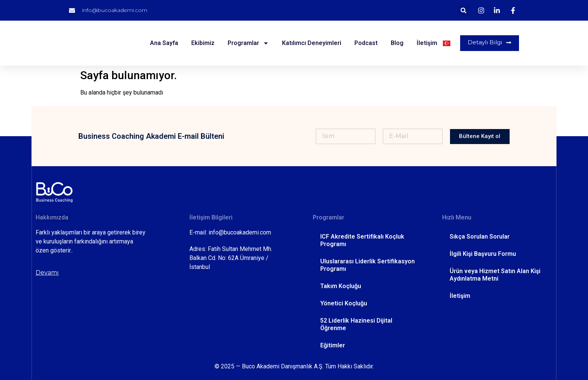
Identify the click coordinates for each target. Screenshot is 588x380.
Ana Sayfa (163, 43)
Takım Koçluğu (341, 286)
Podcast (365, 43)
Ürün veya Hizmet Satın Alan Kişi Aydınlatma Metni (495, 275)
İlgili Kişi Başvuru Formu (483, 254)
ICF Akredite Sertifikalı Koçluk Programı (362, 240)
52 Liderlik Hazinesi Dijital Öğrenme (356, 324)
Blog (396, 43)
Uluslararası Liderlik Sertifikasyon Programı (367, 265)
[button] (464, 10)
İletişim (426, 43)
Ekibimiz (202, 43)
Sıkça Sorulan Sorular (480, 237)
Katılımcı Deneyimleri (310, 43)
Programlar (247, 43)
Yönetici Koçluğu (344, 303)
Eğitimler (333, 345)
